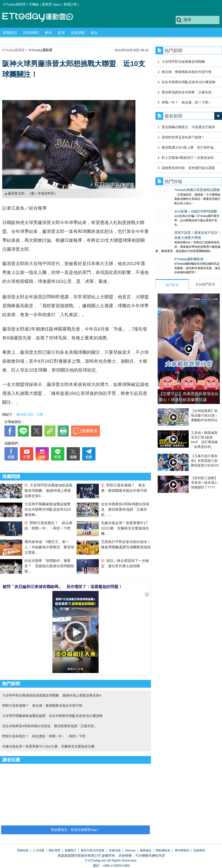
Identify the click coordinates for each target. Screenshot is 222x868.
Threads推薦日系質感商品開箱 (178, 190)
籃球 (61, 33)
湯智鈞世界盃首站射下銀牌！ (183, 137)
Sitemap (130, 850)
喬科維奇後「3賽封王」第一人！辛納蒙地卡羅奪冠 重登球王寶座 (49, 547)
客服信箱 (115, 850)
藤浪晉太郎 (25, 414)
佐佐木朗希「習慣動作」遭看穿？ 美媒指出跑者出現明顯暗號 (49, 566)
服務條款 (146, 850)
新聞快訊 (10, 33)
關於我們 (55, 850)
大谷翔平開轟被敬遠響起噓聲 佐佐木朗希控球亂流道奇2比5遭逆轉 (49, 509)
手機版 (34, 4)
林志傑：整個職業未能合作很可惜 (187, 72)
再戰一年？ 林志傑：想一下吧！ (187, 102)
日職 (40, 414)
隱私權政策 (163, 850)
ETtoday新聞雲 (15, 4)
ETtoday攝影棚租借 (170, 250)
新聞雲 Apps (51, 4)
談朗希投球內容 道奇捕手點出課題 (188, 168)
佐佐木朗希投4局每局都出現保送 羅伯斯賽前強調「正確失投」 (125, 509)
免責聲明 (199, 850)
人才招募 (39, 850)
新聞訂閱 (70, 4)
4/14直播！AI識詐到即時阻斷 (177, 207)
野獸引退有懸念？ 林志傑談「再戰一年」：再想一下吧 (44, 736)
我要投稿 (23, 850)
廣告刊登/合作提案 (93, 850)
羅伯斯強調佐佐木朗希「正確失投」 (188, 92)
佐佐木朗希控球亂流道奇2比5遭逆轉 (188, 82)
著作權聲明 (182, 850)
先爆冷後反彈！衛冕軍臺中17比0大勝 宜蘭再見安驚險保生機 (125, 528)
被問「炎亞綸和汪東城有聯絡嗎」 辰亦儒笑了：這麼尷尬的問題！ (62, 587)
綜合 (94, 33)
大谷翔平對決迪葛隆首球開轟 (183, 62)
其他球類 (78, 33)
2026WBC (31, 33)
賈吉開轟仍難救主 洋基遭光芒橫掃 (188, 127)
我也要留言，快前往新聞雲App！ (75, 830)
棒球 (48, 33)
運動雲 (41, 17)
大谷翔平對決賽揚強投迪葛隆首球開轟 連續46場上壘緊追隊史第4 (48, 491)
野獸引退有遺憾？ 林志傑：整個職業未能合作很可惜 (42, 706)
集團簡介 (71, 850)
